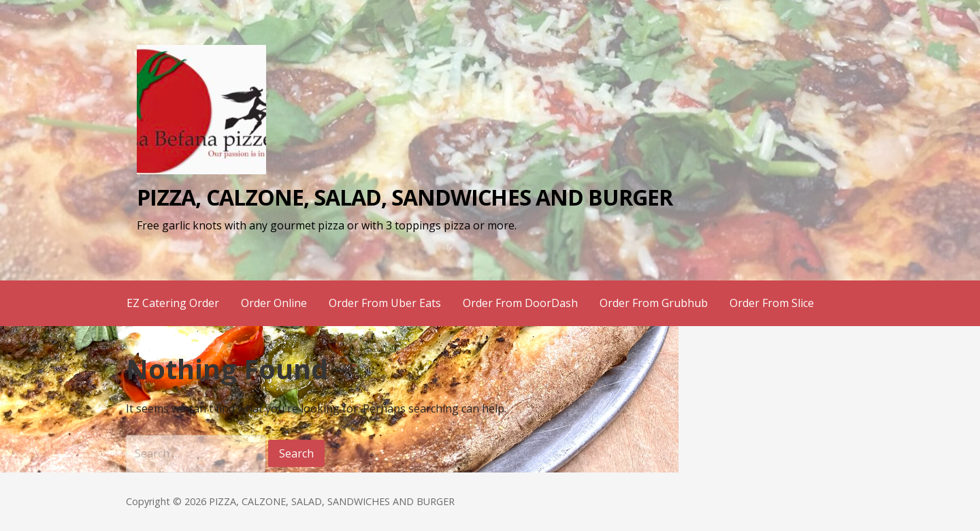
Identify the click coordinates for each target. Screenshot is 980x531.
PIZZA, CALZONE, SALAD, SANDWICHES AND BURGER (405, 197)
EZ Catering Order (173, 303)
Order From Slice (772, 303)
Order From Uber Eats (385, 303)
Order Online (274, 303)
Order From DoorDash (520, 303)
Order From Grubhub (654, 303)
